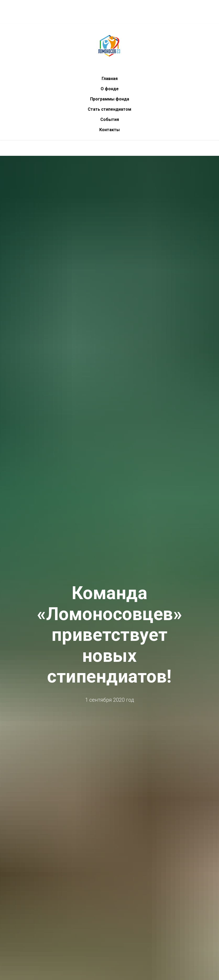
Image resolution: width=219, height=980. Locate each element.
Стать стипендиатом (109, 109)
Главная (110, 79)
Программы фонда (110, 99)
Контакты (109, 130)
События (110, 119)
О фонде (110, 89)
